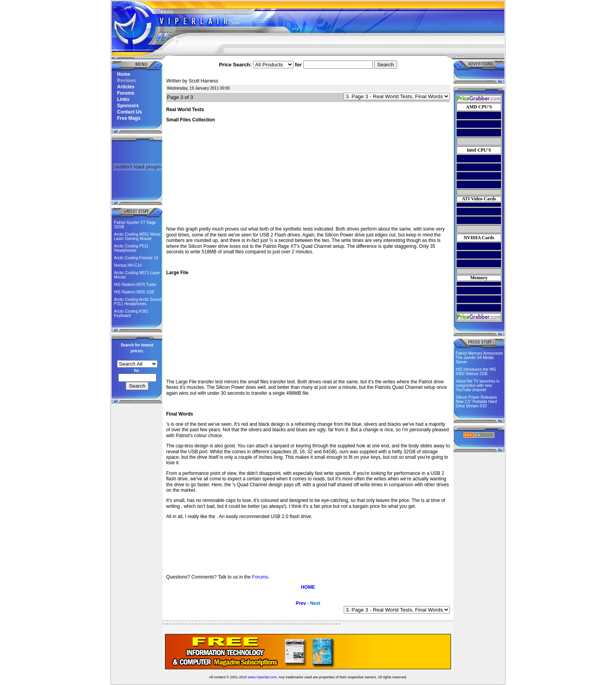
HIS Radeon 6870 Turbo (135, 285)
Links (123, 99)
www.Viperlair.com (262, 677)
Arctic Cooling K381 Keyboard (131, 313)
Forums (126, 93)
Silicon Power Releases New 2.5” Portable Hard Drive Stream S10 (476, 402)
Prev (301, 603)
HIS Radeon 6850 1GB (134, 292)
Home (124, 74)
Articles (126, 87)
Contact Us (129, 112)
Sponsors (128, 106)
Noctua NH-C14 (128, 265)
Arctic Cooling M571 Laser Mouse (137, 275)
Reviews (126, 81)
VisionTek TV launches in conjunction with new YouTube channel (478, 386)
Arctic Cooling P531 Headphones (131, 248)
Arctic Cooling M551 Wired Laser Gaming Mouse (137, 236)
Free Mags (129, 118)
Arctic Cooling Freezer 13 (136, 258)
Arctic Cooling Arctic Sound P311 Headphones (138, 302)
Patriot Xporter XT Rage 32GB (135, 225)
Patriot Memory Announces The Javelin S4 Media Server (479, 358)
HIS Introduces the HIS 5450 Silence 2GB (476, 372)
